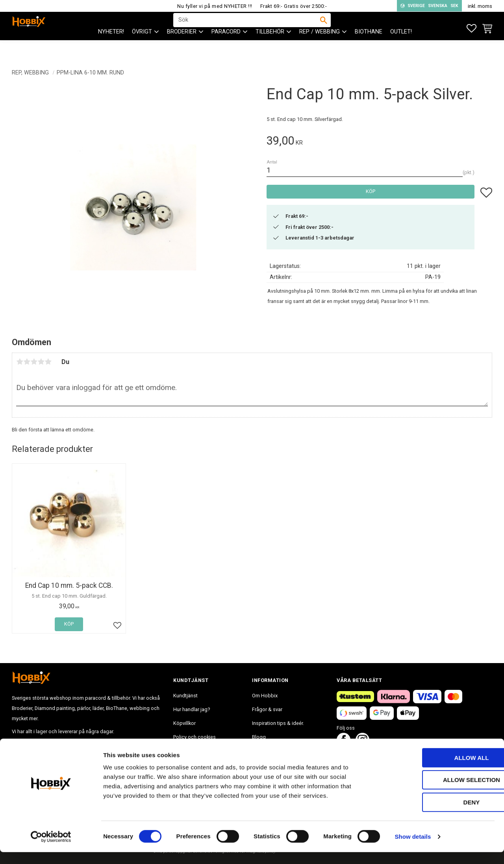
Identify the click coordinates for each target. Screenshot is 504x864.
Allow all (438, 770)
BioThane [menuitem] (369, 47)
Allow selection (438, 792)
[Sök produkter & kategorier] (247, 28)
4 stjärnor (41, 362)
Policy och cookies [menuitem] (195, 737)
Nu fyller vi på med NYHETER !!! (215, 6)
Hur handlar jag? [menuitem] (192, 709)
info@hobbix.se (126, 744)
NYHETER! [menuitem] (111, 47)
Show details (413, 848)
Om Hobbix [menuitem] (265, 696)
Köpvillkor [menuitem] (184, 723)
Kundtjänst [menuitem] (185, 696)
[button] (472, 29)
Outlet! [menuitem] (401, 47)
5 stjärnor (48, 362)
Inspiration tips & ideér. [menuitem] (278, 723)
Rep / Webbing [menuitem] (320, 47)
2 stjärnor (27, 362)
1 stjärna (20, 362)
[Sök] (324, 28)
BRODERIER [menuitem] (182, 47)
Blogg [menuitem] (259, 737)
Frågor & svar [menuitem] (267, 709)
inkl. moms (480, 6)
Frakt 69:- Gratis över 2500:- (294, 6)
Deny (438, 814)
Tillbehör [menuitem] (270, 47)
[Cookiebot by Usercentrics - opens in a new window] (51, 849)
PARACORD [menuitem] (226, 47)
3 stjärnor (34, 362)
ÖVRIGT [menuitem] (142, 47)
